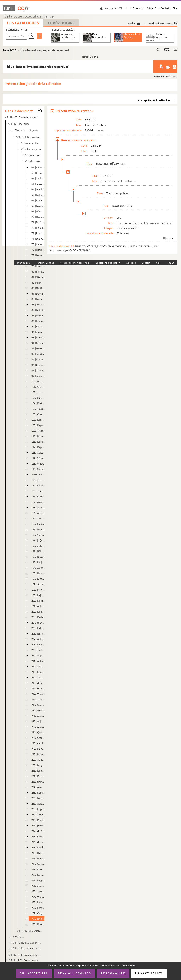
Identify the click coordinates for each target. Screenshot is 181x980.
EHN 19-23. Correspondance (26, 960)
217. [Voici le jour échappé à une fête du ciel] (39, 694)
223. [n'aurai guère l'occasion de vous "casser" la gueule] (39, 727)
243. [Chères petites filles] (39, 836)
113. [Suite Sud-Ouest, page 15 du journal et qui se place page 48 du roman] (39, 453)
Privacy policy (149, 973)
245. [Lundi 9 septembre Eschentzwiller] (39, 847)
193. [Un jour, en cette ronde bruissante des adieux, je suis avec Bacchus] (39, 562)
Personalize (113, 973)
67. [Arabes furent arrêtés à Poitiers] (39, 200)
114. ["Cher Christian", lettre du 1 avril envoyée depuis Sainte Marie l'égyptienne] (39, 458)
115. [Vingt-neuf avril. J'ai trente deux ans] (39, 464)
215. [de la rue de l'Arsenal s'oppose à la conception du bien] (39, 683)
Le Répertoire (61, 23)
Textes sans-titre (35, 161)
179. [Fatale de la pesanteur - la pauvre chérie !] (39, 485)
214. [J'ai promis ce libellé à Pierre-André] (39, 677)
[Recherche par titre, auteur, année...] (16, 36)
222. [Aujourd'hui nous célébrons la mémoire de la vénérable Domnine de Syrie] (39, 721)
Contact (165, 8)
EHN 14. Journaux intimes (28, 948)
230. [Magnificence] (39, 765)
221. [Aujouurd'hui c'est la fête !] (39, 716)
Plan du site (24, 263)
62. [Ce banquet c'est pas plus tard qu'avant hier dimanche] (39, 173)
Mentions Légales (45, 263)
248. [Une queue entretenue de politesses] (39, 864)
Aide (175, 8)
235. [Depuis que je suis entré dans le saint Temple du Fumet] (39, 793)
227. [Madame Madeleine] (39, 749)
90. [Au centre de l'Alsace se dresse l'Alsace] (39, 326)
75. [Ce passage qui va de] (39, 244)
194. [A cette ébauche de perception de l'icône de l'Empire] (39, 568)
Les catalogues (23, 23)
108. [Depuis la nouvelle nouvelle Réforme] (39, 425)
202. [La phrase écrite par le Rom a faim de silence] (39, 612)
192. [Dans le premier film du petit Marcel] (39, 557)
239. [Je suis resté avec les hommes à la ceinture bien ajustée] (39, 815)
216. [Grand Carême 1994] (39, 688)
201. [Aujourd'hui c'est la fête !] (39, 606)
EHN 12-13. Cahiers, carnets (30, 931)
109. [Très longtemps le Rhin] (39, 431)
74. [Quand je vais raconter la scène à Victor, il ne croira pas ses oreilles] (39, 239)
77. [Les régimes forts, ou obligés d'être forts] (39, 255)
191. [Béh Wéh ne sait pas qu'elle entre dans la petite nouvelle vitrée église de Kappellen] (39, 551)
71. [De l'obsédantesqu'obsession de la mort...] (39, 222)
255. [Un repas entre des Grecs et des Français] (39, 902)
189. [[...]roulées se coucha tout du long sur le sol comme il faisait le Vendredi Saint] (39, 540)
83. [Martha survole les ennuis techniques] (39, 288)
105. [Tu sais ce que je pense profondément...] (39, 409)
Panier (134, 23)
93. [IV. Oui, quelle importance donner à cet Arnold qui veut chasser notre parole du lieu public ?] (39, 337)
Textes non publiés (33, 149)
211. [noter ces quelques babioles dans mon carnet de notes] (39, 661)
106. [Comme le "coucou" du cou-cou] (39, 414)
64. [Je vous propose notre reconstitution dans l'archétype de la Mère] (39, 184)
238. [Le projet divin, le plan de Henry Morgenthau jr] (39, 809)
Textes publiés (31, 143)
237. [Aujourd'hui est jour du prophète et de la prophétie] (39, 804)
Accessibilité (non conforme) (75, 263)
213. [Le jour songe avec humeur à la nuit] (39, 672)
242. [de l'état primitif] (39, 831)
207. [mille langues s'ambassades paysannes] (39, 639)
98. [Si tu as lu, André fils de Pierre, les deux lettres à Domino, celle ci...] (39, 370)
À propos (138, 8)
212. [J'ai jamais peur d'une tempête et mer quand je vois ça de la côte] (39, 666)
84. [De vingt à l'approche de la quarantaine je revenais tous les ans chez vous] (39, 294)
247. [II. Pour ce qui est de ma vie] (39, 858)
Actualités (152, 8)
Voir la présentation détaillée (154, 100)
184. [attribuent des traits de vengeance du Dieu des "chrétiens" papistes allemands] (39, 513)
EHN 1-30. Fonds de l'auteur (22, 117)
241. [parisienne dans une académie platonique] (39, 825)
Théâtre (19, 937)
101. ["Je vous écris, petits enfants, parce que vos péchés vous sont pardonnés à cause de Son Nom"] (39, 387)
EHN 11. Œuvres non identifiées (28, 943)
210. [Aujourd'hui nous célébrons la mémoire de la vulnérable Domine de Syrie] (39, 655)
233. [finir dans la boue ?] (39, 782)
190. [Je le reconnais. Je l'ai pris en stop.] (39, 546)
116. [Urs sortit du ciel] (39, 469)
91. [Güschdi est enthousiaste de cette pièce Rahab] (39, 343)
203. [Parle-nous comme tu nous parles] (39, 617)
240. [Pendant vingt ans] (39, 820)
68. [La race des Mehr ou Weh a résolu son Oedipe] (39, 206)
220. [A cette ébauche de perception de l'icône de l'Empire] (39, 710)
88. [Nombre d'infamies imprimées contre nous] (39, 315)
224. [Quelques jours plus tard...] (39, 732)
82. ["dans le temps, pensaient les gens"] (39, 283)
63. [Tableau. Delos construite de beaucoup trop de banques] (39, 178)
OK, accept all (34, 973)
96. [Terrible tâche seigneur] (39, 354)
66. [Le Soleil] (39, 195)
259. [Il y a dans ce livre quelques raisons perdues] (39, 919)
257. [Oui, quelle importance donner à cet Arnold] (39, 913)
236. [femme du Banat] (39, 798)
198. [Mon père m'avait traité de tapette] (39, 590)
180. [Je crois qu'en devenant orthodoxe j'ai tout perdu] (39, 491)
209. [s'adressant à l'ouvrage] (39, 650)
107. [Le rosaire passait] (39, 420)
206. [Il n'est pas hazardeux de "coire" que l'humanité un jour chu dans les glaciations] (39, 634)
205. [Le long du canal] (39, 628)
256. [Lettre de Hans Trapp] (39, 908)
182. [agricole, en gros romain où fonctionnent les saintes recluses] (39, 502)
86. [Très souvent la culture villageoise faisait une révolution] (39, 305)
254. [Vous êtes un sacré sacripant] (39, 897)
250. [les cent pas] (39, 875)
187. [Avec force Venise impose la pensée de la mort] (39, 529)
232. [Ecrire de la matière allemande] (39, 776)
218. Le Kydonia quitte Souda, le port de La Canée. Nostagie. (39, 699)
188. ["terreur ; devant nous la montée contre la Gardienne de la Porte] (39, 535)
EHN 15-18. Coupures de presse (26, 955)
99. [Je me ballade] (39, 376)
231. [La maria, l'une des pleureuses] (39, 771)
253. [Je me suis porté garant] (39, 891)
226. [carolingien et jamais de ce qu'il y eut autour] (39, 743)
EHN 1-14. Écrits (20, 124)
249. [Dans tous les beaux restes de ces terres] (39, 869)
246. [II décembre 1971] (39, 853)
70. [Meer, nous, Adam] (39, 217)
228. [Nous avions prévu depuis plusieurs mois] (39, 754)
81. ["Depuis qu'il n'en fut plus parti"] (39, 277)
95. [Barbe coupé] (39, 359)
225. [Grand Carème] (39, 738)
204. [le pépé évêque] (39, 623)
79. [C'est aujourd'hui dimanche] (39, 266)
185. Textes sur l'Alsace (39, 518)
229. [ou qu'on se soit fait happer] (39, 760)
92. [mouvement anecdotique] (39, 332)
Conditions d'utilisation (108, 263)
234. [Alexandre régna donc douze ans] (39, 787)
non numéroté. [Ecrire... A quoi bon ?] (39, 475)
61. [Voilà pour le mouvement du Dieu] (39, 167)
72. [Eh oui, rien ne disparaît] (39, 228)
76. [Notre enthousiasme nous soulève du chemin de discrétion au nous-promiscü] (39, 250)
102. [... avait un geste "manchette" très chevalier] (39, 392)
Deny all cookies (74, 973)
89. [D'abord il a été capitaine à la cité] (39, 321)
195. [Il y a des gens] (39, 573)
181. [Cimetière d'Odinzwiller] (39, 496)
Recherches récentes (163, 23)
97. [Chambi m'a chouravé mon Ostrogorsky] (39, 365)
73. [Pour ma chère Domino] (39, 233)
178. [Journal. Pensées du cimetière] (39, 480)
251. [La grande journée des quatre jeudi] (39, 880)
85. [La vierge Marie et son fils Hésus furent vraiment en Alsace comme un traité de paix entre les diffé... (39, 299)
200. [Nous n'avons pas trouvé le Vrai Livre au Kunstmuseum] (39, 601)
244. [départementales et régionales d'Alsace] (39, 842)
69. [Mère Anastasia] (39, 211)
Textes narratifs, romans (28, 130)
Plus (166, 238)
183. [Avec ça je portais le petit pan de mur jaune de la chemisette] (39, 507)
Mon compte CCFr (117, 8)
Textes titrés (34, 155)
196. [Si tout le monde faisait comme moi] (39, 579)
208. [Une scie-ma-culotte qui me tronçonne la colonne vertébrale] (39, 645)
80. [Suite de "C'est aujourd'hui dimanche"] (39, 272)
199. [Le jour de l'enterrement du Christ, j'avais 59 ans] (39, 595)
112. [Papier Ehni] (39, 447)
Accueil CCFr (10, 50)
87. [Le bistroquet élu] (39, 310)
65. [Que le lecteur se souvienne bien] (39, 189)
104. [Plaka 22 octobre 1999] (39, 403)
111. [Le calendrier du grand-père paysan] (39, 442)
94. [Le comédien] (39, 348)
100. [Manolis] (39, 381)
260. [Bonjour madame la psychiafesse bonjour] (39, 924)
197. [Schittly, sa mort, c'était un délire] (39, 584)
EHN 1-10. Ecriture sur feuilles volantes (30, 137)
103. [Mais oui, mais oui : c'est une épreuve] (39, 398)
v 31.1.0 (171, 263)
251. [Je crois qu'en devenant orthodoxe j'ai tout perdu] (39, 886)
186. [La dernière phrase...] (39, 524)
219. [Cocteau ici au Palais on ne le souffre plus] (39, 705)
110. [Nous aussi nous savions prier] (39, 436)
